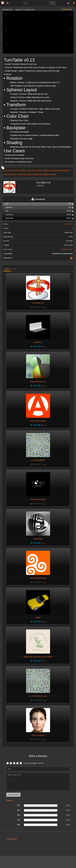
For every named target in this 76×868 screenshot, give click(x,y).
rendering (21, 174)
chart (17, 170)
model (60, 170)
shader (29, 174)
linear (40, 170)
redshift (7, 174)
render (14, 174)
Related (7, 269)
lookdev (46, 170)
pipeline (66, 170)
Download (38, 199)
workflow (52, 174)
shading (36, 174)
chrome (23, 170)
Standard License (67, 249)
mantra (53, 170)
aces (6, 170)
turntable (44, 174)
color (29, 170)
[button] (8, 3)
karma (34, 170)
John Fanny (69, 224)
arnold (11, 170)
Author (15, 269)
